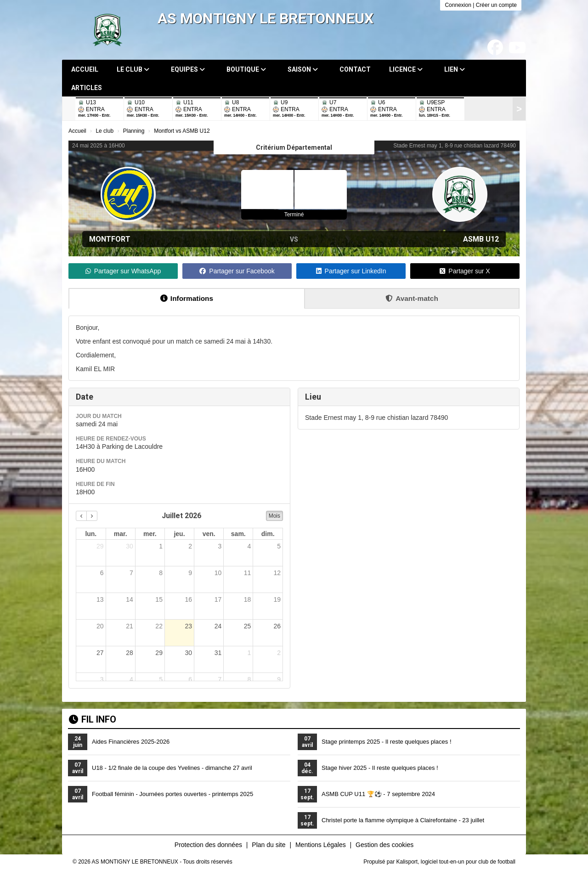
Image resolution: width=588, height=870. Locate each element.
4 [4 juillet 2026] (249, 546)
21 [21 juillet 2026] (130, 626)
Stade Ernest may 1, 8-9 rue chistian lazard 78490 (455, 146)
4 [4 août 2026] (131, 679)
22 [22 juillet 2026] (159, 626)
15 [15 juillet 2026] (159, 599)
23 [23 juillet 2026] (188, 626)
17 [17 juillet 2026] (218, 599)
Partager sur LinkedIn (351, 271)
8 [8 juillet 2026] (161, 573)
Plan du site (269, 845)
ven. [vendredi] (209, 534)
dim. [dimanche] (268, 534)
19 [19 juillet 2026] (277, 599)
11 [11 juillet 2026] (248, 573)
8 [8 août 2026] (249, 679)
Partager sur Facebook (237, 271)
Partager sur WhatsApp (123, 271)
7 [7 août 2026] (220, 679)
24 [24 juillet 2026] (218, 626)
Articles (87, 88)
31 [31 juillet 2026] (218, 653)
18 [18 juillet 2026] (248, 599)
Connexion (458, 5)
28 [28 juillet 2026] (130, 653)
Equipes (188, 69)
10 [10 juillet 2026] (218, 573)
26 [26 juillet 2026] (277, 626)
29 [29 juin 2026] (100, 546)
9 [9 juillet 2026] (190, 573)
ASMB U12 (481, 239)
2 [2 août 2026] (279, 653)
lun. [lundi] (91, 534)
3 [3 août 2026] (102, 679)
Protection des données (208, 845)
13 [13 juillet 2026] (100, 599)
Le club (133, 69)
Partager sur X (465, 271)
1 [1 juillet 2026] (161, 546)
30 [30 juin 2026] (130, 546)
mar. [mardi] (121, 534)
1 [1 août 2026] (249, 653)
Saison (303, 69)
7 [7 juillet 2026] (131, 573)
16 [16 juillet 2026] (188, 599)
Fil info (93, 719)
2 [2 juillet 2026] (190, 546)
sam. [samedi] (238, 534)
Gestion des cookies (384, 845)
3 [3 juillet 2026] (220, 546)
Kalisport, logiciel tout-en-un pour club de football (456, 862)
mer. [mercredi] (150, 534)
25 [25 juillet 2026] (248, 626)
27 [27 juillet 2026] (100, 653)
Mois (274, 516)
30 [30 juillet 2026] (188, 653)
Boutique (246, 69)
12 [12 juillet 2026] (277, 573)
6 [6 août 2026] (190, 679)
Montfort (110, 239)
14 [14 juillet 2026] (130, 599)
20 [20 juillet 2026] (100, 626)
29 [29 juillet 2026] (159, 653)
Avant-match (412, 298)
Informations (187, 298)
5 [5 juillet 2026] (279, 546)
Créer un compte (496, 5)
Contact (355, 69)
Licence (406, 69)
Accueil (85, 69)
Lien (455, 69)
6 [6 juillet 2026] (102, 573)
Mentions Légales (321, 845)
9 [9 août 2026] (279, 679)
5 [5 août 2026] (161, 679)
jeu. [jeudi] (179, 534)
